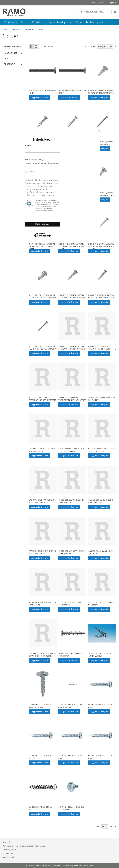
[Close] (99, 131)
